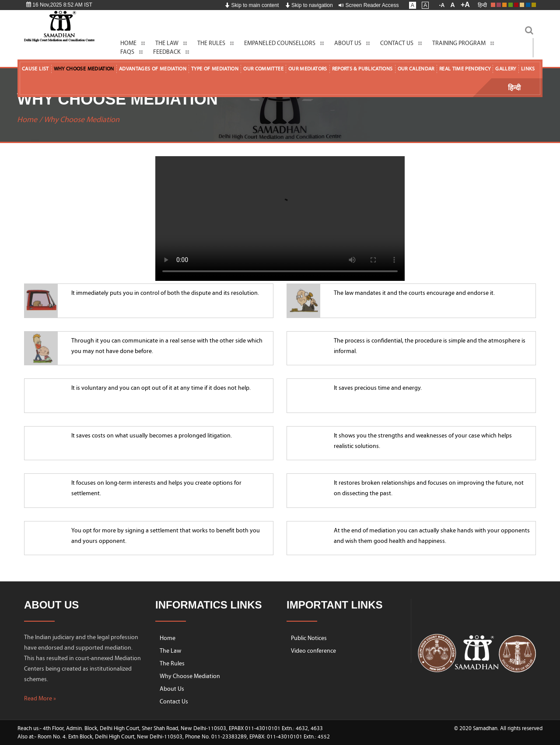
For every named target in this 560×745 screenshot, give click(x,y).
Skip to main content (252, 5)
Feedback (167, 52)
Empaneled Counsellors (280, 43)
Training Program (459, 43)
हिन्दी (482, 5)
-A (442, 5)
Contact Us (397, 43)
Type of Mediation (215, 69)
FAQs (127, 52)
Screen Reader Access (369, 5)
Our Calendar (416, 69)
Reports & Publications (362, 69)
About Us (348, 43)
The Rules (211, 43)
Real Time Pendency (465, 69)
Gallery (506, 69)
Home (128, 43)
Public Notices (309, 638)
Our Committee (263, 69)
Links (528, 69)
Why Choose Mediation (84, 69)
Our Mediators (308, 69)
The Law (167, 43)
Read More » (40, 698)
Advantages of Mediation (153, 69)
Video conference (313, 651)
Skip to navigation (309, 5)
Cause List (35, 69)
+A (465, 5)
